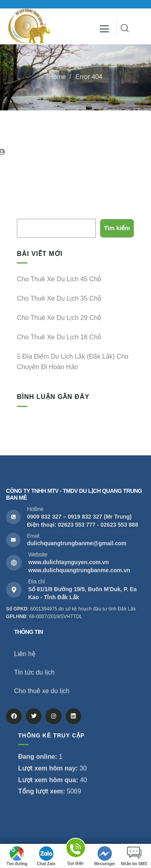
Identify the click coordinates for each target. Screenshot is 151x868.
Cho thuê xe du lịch (42, 691)
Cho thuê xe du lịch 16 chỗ (59, 337)
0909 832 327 (44, 517)
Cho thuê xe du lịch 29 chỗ (59, 318)
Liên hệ (25, 654)
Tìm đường (17, 856)
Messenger (105, 856)
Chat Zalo (46, 856)
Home (57, 77)
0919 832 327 (85, 517)
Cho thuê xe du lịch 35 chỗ (59, 298)
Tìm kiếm (29, 213)
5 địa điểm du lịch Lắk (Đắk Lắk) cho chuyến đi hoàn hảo (73, 362)
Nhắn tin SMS (134, 856)
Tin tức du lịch (34, 672)
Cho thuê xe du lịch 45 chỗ (59, 279)
